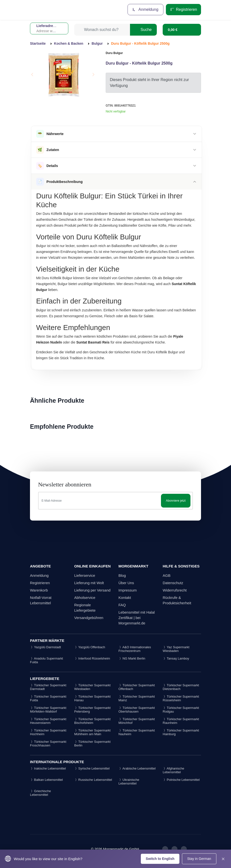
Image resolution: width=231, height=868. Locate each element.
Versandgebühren (89, 618)
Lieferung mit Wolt (89, 583)
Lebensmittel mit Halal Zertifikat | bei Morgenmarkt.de (137, 618)
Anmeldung (146, 9)
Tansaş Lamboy (176, 658)
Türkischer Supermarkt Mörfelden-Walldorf (48, 710)
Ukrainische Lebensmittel (129, 782)
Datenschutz (173, 583)
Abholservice (85, 598)
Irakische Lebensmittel (48, 768)
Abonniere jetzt (176, 501)
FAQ (122, 605)
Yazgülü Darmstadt (45, 647)
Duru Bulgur (114, 53)
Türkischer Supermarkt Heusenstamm (48, 721)
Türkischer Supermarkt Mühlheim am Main (92, 732)
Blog (122, 575)
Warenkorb (39, 590)
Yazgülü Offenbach (90, 647)
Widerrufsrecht (175, 590)
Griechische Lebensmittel (40, 793)
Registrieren (183, 9)
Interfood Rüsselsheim (92, 658)
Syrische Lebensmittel (92, 768)
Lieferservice (85, 575)
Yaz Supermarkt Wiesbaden (176, 649)
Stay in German (199, 859)
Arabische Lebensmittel (137, 768)
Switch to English (160, 859)
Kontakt (125, 598)
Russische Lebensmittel (93, 780)
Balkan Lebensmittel (46, 780)
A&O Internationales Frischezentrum (135, 649)
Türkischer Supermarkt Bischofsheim (92, 721)
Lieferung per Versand (92, 590)
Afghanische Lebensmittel (173, 770)
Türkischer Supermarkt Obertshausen (137, 710)
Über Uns (126, 583)
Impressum (128, 590)
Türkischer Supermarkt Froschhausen (48, 744)
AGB (167, 575)
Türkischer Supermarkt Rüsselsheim (181, 698)
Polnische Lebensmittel (181, 780)
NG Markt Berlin (132, 658)
